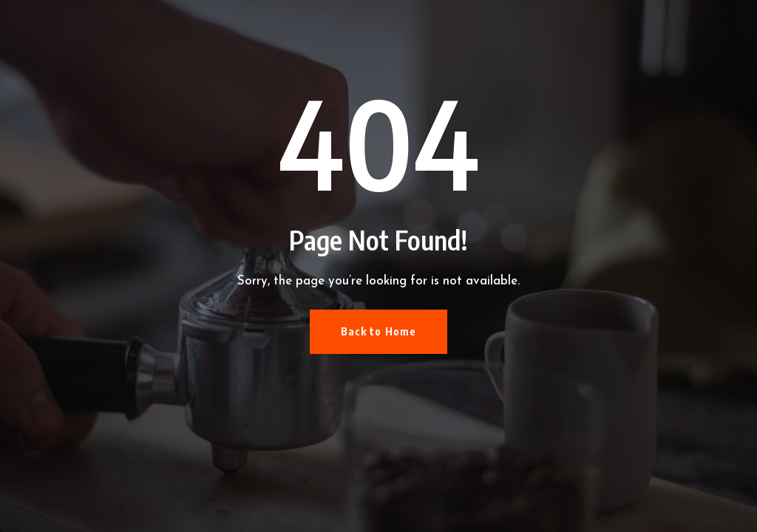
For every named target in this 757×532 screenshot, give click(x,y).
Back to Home (378, 331)
